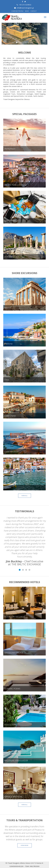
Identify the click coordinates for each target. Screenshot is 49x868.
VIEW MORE (25, 845)
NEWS (27, 11)
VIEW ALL (25, 496)
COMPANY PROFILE (17, 11)
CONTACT (34, 11)
